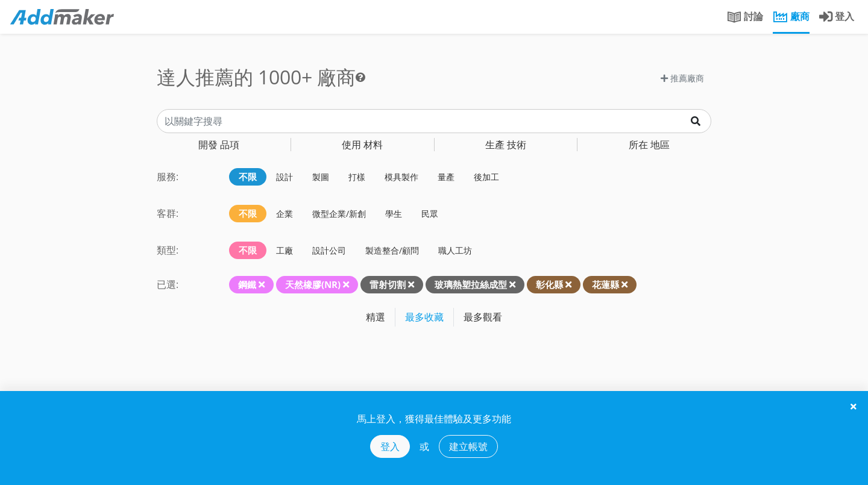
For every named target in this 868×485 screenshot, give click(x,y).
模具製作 (401, 177)
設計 (285, 177)
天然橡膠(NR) (313, 284)
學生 (394, 214)
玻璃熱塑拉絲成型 (471, 284)
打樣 (357, 177)
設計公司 (329, 250)
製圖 (321, 177)
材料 (362, 145)
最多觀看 (483, 317)
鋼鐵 (247, 284)
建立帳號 (468, 446)
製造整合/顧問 (392, 250)
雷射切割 (388, 284)
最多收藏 (424, 317)
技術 (506, 145)
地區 (649, 145)
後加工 (486, 177)
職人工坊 (455, 250)
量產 (446, 177)
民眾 (430, 214)
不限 (248, 177)
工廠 (285, 250)
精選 (376, 317)
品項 (219, 145)
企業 (285, 214)
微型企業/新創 (339, 214)
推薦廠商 (682, 78)
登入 (390, 446)
